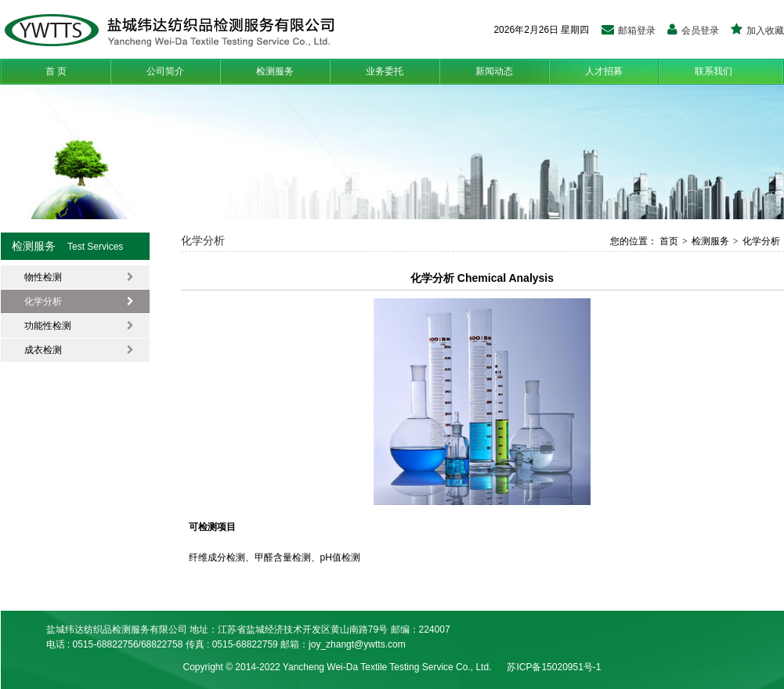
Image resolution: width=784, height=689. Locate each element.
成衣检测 (79, 350)
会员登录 (693, 31)
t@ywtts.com (379, 644)
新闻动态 (494, 71)
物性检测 (79, 277)
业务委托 (385, 71)
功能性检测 (79, 326)
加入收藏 (757, 31)
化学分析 (79, 301)
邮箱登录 (629, 31)
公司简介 (165, 71)
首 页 (56, 71)
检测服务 (275, 71)
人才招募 (604, 71)
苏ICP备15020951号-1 (554, 667)
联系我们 (714, 71)
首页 (668, 241)
